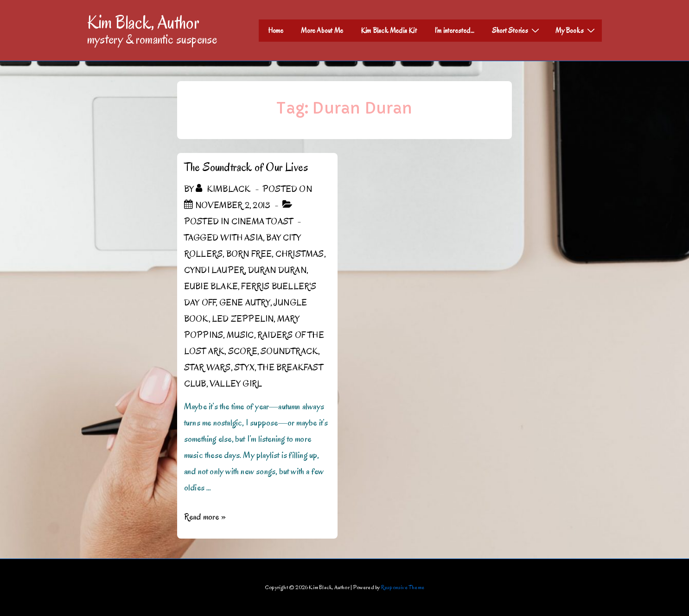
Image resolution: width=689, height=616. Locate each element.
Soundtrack (289, 351)
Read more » (205, 517)
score (243, 351)
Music (240, 335)
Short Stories (517, 30)
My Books (576, 30)
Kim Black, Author (143, 22)
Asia (254, 238)
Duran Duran (277, 270)
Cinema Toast (262, 222)
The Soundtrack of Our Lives (246, 167)
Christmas (300, 254)
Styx (244, 368)
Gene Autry (245, 303)
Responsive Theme (403, 587)
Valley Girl (236, 384)
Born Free (249, 254)
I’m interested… (454, 31)
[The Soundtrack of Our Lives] (233, 205)
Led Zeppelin (243, 319)
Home (276, 31)
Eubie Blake (211, 286)
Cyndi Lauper (214, 270)
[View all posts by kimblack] (224, 189)
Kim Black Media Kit (389, 31)
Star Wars (207, 368)
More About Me (322, 31)
